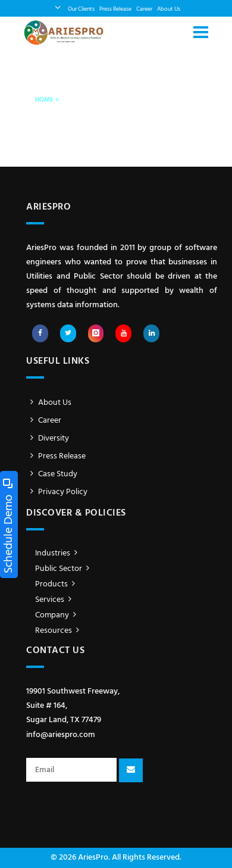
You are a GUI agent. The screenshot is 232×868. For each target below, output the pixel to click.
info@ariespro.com (61, 735)
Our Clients (81, 9)
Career (144, 9)
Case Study (52, 474)
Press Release (115, 9)
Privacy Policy (57, 492)
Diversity (48, 438)
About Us (169, 9)
